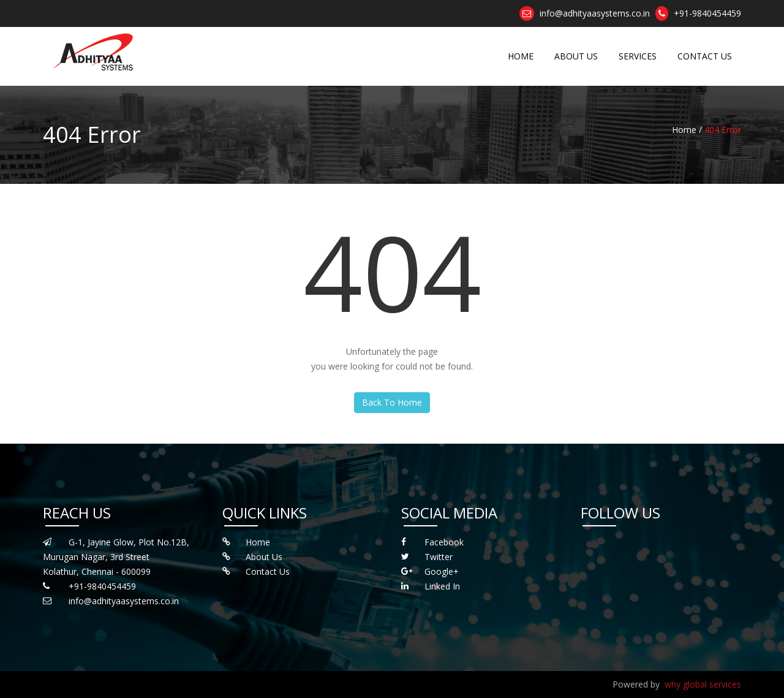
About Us (264, 557)
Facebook (444, 542)
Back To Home (392, 402)
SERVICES (638, 56)
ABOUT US (576, 56)
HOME (521, 56)
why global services (703, 684)
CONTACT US (705, 56)
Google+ (442, 571)
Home (258, 542)
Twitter (439, 557)
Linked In (442, 586)
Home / (687, 130)
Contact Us (268, 571)
